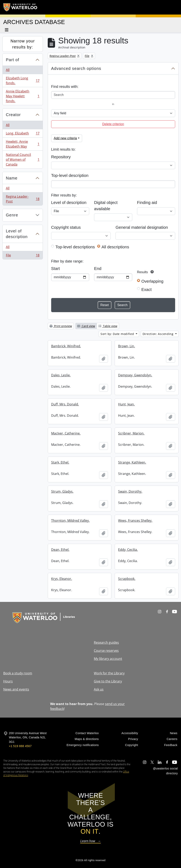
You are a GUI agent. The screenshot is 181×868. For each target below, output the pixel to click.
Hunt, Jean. (126, 404)
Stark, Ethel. (60, 462)
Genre (12, 215)
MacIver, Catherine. (66, 433)
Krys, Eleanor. (62, 579)
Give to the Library (108, 681)
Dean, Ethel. (60, 550)
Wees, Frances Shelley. (135, 521)
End (98, 269)
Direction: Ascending (159, 334)
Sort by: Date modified (118, 334)
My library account (108, 659)
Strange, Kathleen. (132, 462)
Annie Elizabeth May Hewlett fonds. (23, 96)
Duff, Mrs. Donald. (65, 404)
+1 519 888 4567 (20, 746)
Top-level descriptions (75, 247)
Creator (13, 115)
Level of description (17, 234)
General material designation (142, 227)
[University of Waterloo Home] (20, 7)
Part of (13, 60)
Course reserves (106, 651)
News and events (16, 689)
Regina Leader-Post (23, 199)
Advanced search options (76, 68)
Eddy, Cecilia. (128, 550)
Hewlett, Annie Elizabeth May (23, 144)
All (8, 70)
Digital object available (106, 206)
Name (12, 178)
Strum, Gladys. (62, 491)
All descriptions (115, 247)
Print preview (61, 326)
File (23, 256)
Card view (86, 326)
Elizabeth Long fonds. (23, 81)
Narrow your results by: (23, 44)
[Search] (113, 95)
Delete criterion (113, 124)
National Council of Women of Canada (23, 160)
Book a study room (18, 673)
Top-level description (70, 175)
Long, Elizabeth (23, 134)
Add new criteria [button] (65, 138)
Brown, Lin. (126, 346)
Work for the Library (109, 673)
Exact (147, 290)
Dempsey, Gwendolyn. (135, 375)
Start (56, 269)
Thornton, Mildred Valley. (70, 521)
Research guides (106, 642)
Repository (61, 157)
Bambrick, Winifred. (66, 346)
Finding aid (147, 203)
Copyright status (66, 227)
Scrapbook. (127, 579)
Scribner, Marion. (131, 433)
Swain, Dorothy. (130, 491)
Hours (8, 681)
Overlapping (152, 281)
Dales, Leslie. (61, 375)
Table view (108, 326)
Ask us (99, 689)
